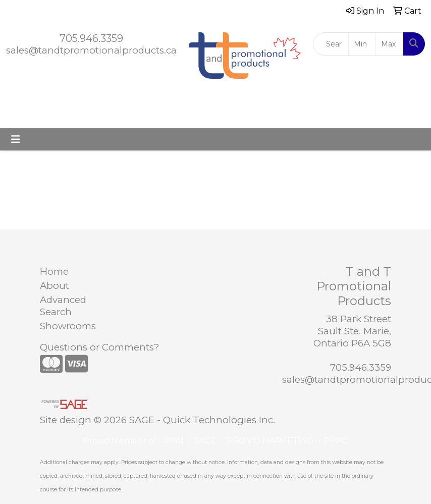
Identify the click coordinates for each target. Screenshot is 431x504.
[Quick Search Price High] (390, 44)
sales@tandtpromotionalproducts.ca (91, 50)
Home (54, 271)
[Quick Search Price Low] (362, 44)
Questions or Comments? (99, 347)
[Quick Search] (331, 44)
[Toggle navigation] (16, 139)
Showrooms (64, 326)
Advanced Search (63, 306)
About (55, 286)
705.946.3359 (91, 38)
